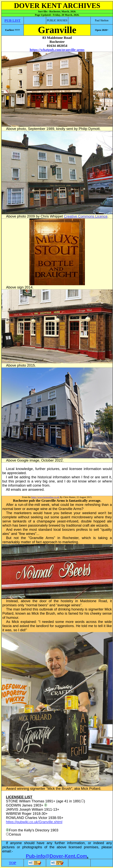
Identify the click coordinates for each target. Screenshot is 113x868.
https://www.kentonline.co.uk (46, 497)
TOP (12, 863)
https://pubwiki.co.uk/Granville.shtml (34, 822)
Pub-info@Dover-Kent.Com (56, 856)
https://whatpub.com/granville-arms (57, 50)
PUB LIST (12, 20)
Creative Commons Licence (86, 216)
